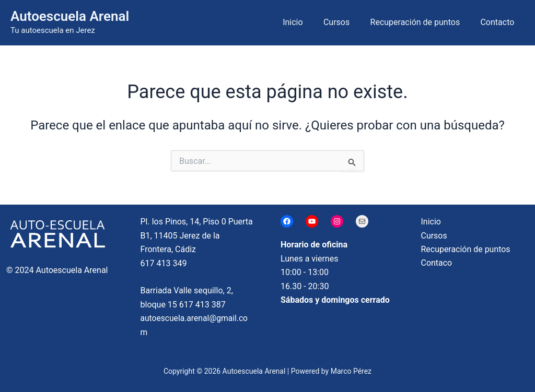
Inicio (306, 22)
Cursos (346, 22)
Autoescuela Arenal (70, 16)
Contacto (499, 22)
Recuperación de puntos (421, 22)
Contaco (437, 263)
